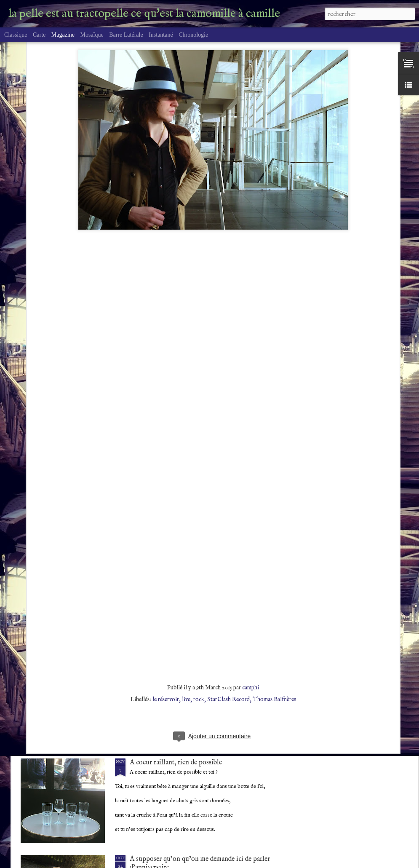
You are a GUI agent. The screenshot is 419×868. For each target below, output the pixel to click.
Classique (16, 35)
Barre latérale (126, 35)
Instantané (161, 35)
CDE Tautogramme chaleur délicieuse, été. (190, 666)
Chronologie (193, 35)
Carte (39, 35)
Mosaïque (92, 35)
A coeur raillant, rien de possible (176, 763)
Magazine (63, 35)
